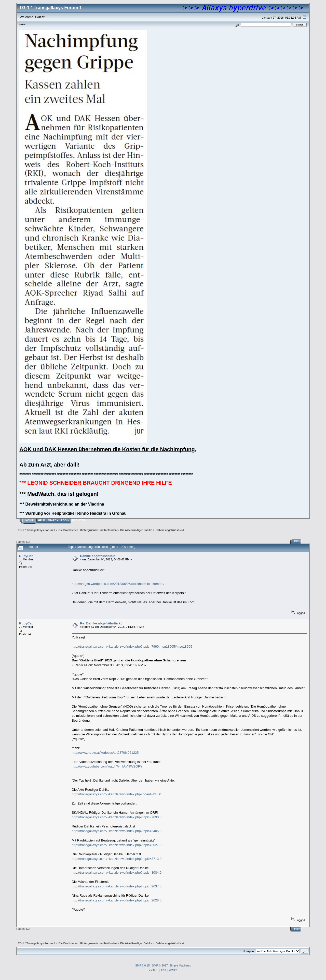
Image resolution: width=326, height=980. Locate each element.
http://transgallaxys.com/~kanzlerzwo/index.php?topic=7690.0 (117, 817)
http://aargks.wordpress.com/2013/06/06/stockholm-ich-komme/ (118, 584)
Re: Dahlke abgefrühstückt (101, 623)
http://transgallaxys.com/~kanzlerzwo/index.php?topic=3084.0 (117, 872)
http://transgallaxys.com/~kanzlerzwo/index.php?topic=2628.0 (117, 900)
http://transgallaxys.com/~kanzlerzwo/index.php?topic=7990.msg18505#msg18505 (132, 646)
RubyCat (26, 556)
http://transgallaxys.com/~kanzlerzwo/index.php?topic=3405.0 (117, 831)
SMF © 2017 (160, 965)
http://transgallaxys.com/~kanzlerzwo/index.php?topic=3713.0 (117, 859)
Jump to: (249, 951)
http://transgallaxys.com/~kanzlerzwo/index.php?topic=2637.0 (117, 886)
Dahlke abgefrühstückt (98, 556)
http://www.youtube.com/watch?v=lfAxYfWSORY (107, 766)
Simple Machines (180, 965)
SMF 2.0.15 (142, 965)
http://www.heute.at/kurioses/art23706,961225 (105, 753)
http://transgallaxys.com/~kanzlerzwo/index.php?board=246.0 (117, 794)
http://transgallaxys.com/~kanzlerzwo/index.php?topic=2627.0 (117, 845)
